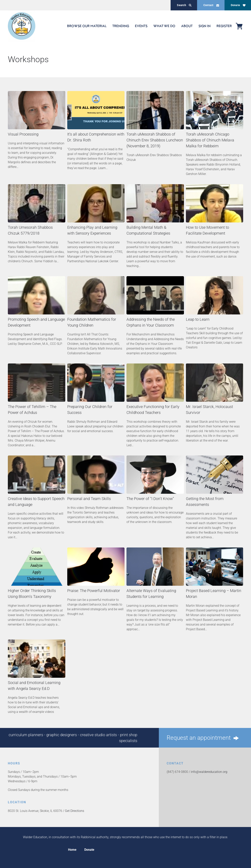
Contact (211, 5)
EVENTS (141, 26)
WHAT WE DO (164, 26)
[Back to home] (22, 26)
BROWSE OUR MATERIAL (87, 26)
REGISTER (224, 26)
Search (184, 5)
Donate (238, 5)
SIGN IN (205, 26)
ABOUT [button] (187, 26)
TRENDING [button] (121, 26)
